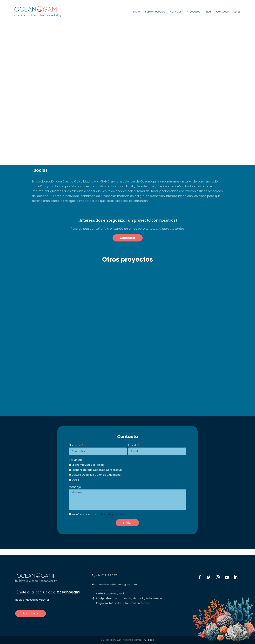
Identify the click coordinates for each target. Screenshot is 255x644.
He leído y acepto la (99, 514)
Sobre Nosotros (155, 12)
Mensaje (75, 487)
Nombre (75, 445)
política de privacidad (112, 514)
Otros (75, 480)
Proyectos (193, 12)
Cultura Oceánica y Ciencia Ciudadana (96, 475)
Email (133, 445)
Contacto (222, 12)
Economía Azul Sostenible (88, 465)
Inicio (136, 12)
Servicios (176, 12)
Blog (208, 12)
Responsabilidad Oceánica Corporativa (97, 470)
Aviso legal (149, 640)
